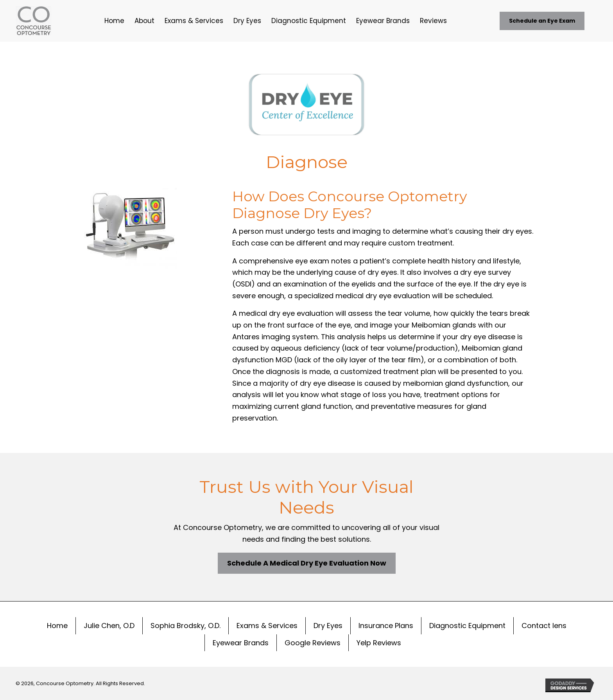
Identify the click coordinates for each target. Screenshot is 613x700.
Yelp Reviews (379, 643)
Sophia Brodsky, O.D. (186, 626)
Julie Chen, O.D (109, 626)
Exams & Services (267, 626)
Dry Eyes (328, 626)
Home (57, 626)
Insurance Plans (386, 626)
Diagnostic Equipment (467, 626)
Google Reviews (313, 643)
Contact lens (544, 626)
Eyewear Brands (241, 643)
